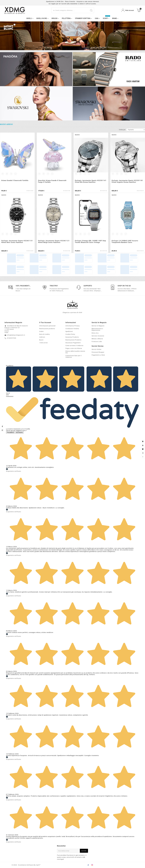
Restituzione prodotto (47, 329)
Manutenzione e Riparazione (97, 329)
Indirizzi (42, 337)
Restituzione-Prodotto (73, 340)
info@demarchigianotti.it (16, 335)
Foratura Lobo (97, 341)
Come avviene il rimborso (74, 346)
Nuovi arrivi (6, 124)
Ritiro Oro (95, 333)
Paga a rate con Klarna (74, 348)
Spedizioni (69, 331)
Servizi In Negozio (98, 326)
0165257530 (12, 338)
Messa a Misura (97, 339)
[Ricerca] (70, 10)
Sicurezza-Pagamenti (73, 343)
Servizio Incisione (98, 336)
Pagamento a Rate (98, 355)
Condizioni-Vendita (72, 329)
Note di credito (45, 334)
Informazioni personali (47, 326)
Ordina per (122, 130)
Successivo (19, 432)
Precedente (10, 432)
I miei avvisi (43, 343)
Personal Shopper (98, 352)
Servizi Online (96, 349)
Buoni (41, 340)
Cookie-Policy (70, 334)
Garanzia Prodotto (72, 337)
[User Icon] (128, 10)
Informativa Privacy (73, 326)
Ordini (41, 331)
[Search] (91, 10)
